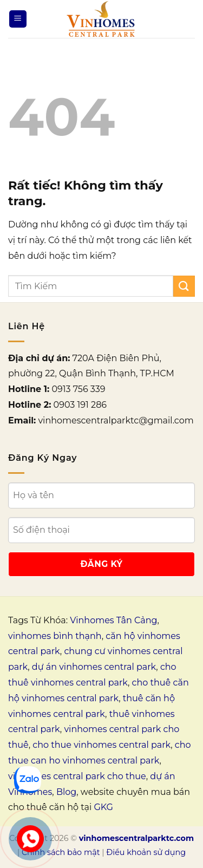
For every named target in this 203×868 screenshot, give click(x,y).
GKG (103, 807)
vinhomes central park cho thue (77, 776)
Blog (66, 792)
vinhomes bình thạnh (55, 636)
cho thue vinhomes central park (101, 745)
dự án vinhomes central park (94, 667)
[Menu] (18, 19)
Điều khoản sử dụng (146, 852)
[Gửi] (184, 286)
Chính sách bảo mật (61, 852)
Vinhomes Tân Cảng (113, 620)
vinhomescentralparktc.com (136, 838)
